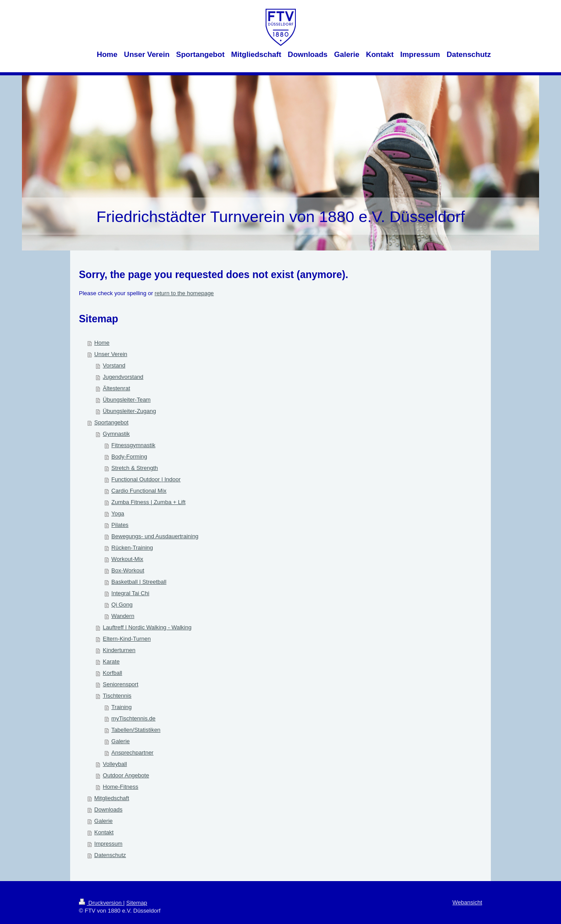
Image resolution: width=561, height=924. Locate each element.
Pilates (120, 525)
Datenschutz (110, 855)
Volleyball (115, 764)
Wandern (123, 616)
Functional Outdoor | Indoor (146, 479)
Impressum (108, 844)
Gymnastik (116, 434)
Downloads (108, 809)
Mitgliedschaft (112, 798)
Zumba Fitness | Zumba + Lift (148, 502)
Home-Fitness (121, 787)
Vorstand (114, 365)
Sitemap (137, 903)
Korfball (113, 673)
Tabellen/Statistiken (136, 730)
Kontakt (104, 832)
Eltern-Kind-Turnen (127, 639)
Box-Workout (128, 570)
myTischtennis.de (133, 718)
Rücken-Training (132, 548)
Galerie (121, 741)
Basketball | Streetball (139, 582)
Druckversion (101, 903)
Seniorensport (121, 684)
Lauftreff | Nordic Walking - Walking (147, 627)
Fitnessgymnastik (133, 445)
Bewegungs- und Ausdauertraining (155, 536)
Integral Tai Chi (130, 593)
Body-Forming (129, 457)
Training (121, 707)
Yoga (118, 513)
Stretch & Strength (135, 468)
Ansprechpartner (132, 753)
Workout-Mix (127, 559)
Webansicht (467, 902)
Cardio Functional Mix (139, 491)
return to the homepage (184, 293)
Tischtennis (117, 696)
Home (102, 343)
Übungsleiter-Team (127, 400)
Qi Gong (122, 605)
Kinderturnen (119, 650)
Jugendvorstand (123, 377)
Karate (111, 661)
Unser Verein (111, 354)
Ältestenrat (117, 388)
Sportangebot (111, 422)
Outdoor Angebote (126, 775)
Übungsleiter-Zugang (130, 411)
